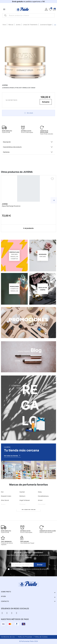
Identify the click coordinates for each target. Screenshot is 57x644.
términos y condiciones (32, 569)
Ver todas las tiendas (12, 456)
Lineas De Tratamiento (30, 25)
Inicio (4, 25)
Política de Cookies (41, 637)
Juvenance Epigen (46, 25)
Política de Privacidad (25, 637)
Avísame (46, 102)
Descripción (7, 142)
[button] (54, 9)
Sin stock (28, 113)
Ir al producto (28, 228)
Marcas (11, 25)
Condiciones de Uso (8, 637)
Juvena (18, 25)
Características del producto (12, 147)
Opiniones (6, 152)
